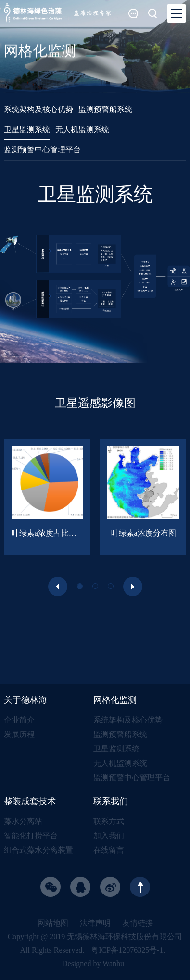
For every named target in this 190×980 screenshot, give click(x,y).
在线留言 (109, 850)
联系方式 (109, 821)
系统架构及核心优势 (128, 720)
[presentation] (58, 587)
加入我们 (109, 836)
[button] (80, 586)
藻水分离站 (23, 821)
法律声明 (95, 923)
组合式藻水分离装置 (38, 850)
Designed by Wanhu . (95, 963)
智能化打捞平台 (31, 836)
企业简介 (19, 720)
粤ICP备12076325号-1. (128, 950)
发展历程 (19, 734)
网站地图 (53, 923)
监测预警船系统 (120, 734)
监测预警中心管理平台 (132, 778)
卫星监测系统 (116, 749)
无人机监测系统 (120, 763)
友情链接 (138, 923)
